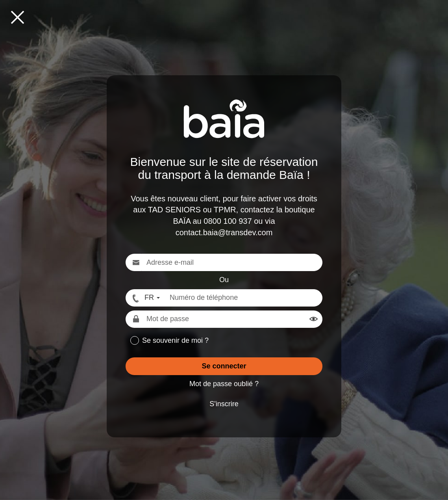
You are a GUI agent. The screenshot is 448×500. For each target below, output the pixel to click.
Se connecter (224, 366)
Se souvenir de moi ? (175, 340)
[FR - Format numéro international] (145, 298)
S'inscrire (224, 404)
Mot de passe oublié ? (224, 384)
